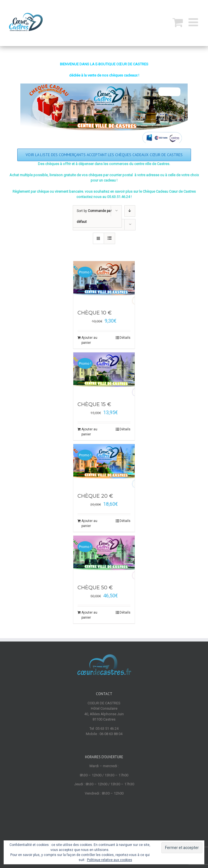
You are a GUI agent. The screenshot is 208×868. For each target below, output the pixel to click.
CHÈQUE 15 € (94, 404)
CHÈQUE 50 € (95, 588)
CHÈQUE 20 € (95, 496)
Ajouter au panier (89, 340)
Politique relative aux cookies (110, 860)
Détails (125, 338)
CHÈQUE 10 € (95, 313)
